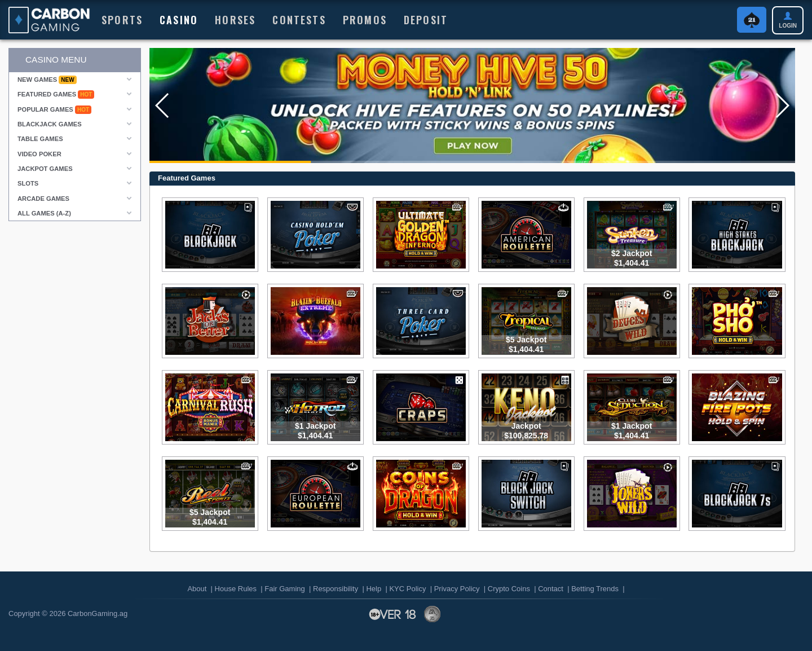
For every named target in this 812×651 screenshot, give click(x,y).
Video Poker (39, 154)
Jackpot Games (45, 169)
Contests (299, 19)
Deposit (426, 19)
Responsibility (336, 589)
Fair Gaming (285, 589)
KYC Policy (407, 589)
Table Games (40, 139)
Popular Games (54, 110)
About (197, 589)
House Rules (236, 589)
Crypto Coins (509, 589)
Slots (28, 183)
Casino (179, 19)
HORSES (235, 19)
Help (374, 589)
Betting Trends (595, 589)
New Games (47, 80)
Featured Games (56, 94)
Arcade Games (43, 199)
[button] (163, 105)
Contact (551, 589)
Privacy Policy (457, 589)
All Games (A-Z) (44, 213)
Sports (122, 19)
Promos (365, 19)
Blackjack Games (50, 124)
